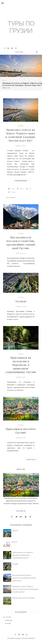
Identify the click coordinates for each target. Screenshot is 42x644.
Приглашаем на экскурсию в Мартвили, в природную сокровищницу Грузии (21, 365)
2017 (7, 617)
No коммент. (12, 197)
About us (15, 530)
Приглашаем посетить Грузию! (21, 431)
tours (4, 80)
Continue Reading (21, 181)
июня (7, 623)
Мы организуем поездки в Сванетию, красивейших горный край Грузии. (21, 243)
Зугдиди (21, 301)
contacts (14, 542)
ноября (7, 620)
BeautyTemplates (29, 638)
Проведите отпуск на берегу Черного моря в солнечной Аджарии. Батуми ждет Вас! (21, 135)
